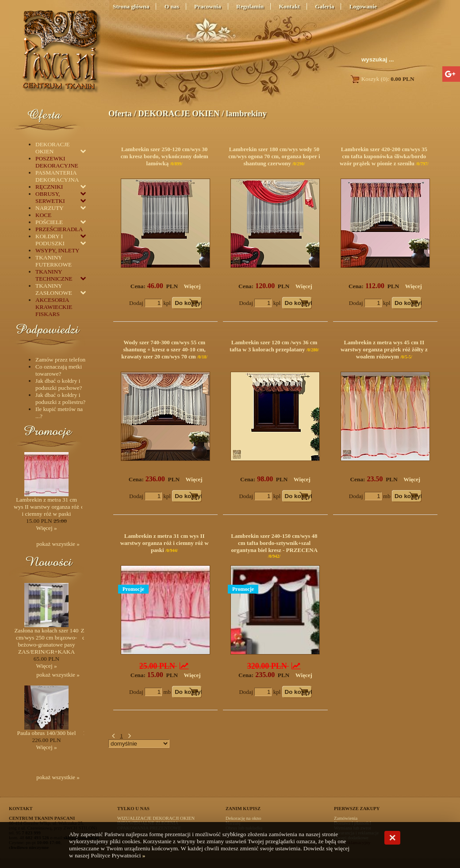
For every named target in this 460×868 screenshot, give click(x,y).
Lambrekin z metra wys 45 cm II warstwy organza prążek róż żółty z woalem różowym (384, 349)
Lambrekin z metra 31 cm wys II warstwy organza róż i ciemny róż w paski (165, 543)
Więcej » (46, 528)
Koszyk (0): (382, 79)
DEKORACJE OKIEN (179, 113)
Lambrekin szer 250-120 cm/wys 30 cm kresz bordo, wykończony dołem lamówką (165, 156)
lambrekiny (246, 113)
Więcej (192, 286)
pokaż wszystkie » (58, 544)
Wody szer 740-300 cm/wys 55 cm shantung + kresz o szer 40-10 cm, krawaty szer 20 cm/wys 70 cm (163, 349)
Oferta (120, 113)
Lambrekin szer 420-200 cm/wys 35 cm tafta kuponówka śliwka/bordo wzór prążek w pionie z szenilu (383, 156)
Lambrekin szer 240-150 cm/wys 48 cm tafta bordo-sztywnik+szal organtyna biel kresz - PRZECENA (274, 543)
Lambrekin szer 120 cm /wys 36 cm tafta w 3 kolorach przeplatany (273, 346)
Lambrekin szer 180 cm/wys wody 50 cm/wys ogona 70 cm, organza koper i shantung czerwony (274, 156)
